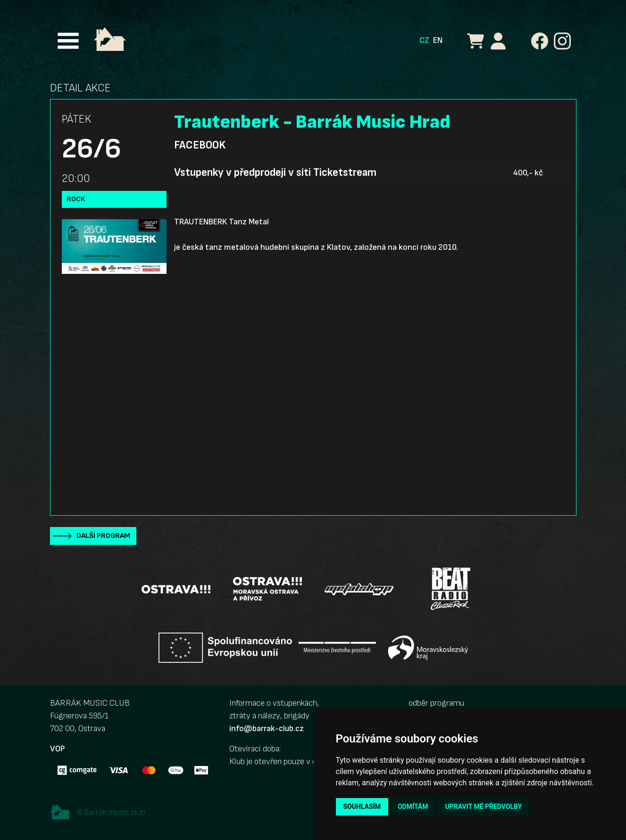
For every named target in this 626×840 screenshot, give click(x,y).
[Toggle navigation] (68, 41)
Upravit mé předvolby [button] (483, 807)
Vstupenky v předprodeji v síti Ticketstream (275, 173)
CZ (424, 40)
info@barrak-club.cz (267, 729)
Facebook (200, 145)
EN (438, 40)
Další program (103, 536)
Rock (76, 199)
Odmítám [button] (413, 807)
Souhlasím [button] (362, 807)
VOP (57, 749)
